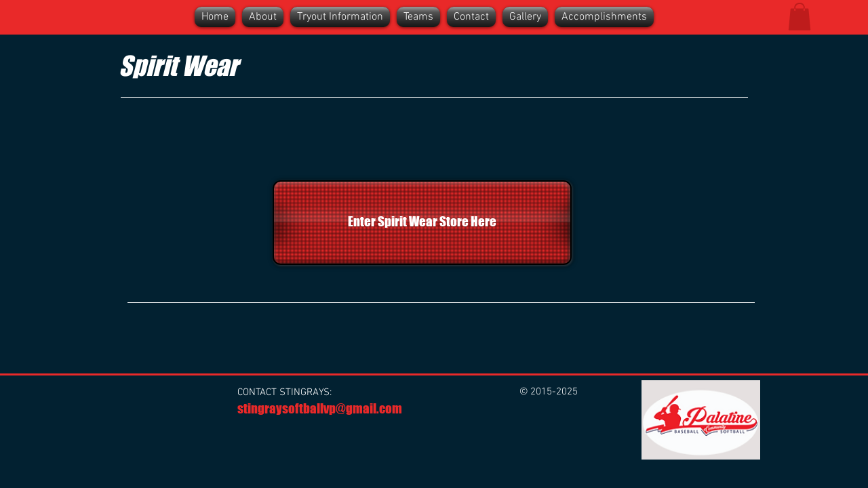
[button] (800, 17)
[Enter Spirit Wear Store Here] (422, 223)
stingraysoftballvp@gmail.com (320, 408)
